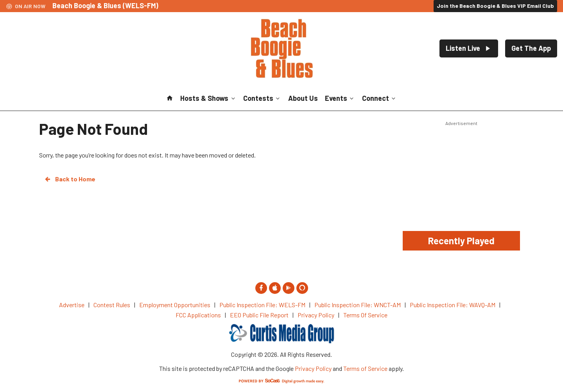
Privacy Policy (313, 368)
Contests (262, 98)
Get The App (531, 48)
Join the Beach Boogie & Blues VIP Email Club (495, 6)
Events (340, 98)
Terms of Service (365, 368)
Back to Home (70, 179)
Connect (379, 98)
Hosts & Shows (208, 98)
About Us (303, 98)
